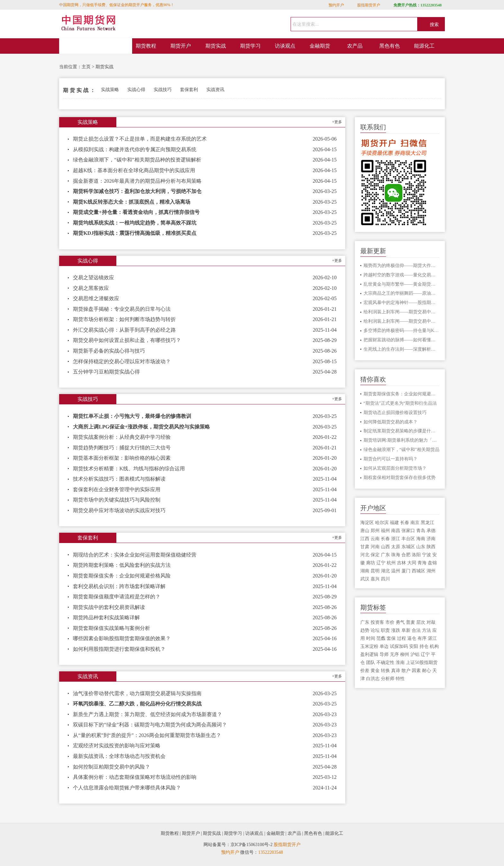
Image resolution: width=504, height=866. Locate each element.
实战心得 (136, 90)
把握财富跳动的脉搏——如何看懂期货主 (402, 340)
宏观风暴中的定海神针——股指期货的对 (402, 303)
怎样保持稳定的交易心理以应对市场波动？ (122, 361)
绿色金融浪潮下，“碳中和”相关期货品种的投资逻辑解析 (137, 160)
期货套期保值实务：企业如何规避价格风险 (122, 576)
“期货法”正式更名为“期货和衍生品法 (400, 403)
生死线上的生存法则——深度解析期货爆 (402, 349)
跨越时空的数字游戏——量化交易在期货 (402, 275)
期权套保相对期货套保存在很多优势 (400, 478)
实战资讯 (215, 90)
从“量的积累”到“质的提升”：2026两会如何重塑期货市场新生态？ (147, 735)
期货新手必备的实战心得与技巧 (109, 351)
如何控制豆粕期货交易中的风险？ (112, 767)
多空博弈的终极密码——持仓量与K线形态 (402, 331)
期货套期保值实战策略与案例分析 (112, 628)
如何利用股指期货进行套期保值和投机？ (119, 649)
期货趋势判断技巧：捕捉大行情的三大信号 (122, 448)
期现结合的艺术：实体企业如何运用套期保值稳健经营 (135, 555)
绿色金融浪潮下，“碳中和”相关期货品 (401, 450)
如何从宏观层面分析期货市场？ (395, 468)
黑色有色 (390, 46)
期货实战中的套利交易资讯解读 (109, 607)
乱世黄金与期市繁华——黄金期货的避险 (402, 284)
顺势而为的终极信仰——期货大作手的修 (402, 266)
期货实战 (216, 46)
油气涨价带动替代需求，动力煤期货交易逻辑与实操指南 (137, 693)
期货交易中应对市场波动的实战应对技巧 (119, 510)
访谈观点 (285, 46)
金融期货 (320, 46)
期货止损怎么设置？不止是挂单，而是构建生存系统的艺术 (140, 139)
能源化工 (424, 46)
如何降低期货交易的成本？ (391, 422)
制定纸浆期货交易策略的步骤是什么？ (402, 431)
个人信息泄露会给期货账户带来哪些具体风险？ (127, 788)
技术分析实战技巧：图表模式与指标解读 (119, 479)
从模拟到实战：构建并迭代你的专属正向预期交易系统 (135, 149)
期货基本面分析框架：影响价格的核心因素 (122, 458)
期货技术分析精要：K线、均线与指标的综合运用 (129, 469)
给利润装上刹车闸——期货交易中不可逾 (402, 312)
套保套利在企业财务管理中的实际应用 (117, 489)
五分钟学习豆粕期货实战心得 (106, 372)
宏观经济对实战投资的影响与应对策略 (117, 746)
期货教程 (146, 46)
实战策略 (110, 90)
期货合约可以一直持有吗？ (391, 459)
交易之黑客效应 (91, 288)
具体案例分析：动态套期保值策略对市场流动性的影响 (135, 777)
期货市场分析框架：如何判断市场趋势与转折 (124, 319)
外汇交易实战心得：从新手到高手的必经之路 (124, 330)
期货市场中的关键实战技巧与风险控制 (117, 500)
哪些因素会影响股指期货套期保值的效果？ (122, 638)
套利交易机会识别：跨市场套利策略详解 (119, 586)
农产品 (355, 46)
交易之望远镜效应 (94, 277)
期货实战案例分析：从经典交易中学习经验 (122, 437)
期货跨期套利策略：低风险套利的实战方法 (122, 565)
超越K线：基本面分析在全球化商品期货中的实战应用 (134, 170)
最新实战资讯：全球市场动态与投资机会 (119, 756)
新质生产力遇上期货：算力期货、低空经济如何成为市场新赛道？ (148, 714)
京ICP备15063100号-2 (252, 845)
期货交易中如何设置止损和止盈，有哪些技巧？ (127, 340)
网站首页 (96, 46)
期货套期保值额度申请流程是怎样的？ (117, 597)
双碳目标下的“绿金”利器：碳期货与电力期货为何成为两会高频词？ (150, 725)
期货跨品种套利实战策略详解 (106, 617)
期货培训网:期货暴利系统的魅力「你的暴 (402, 440)
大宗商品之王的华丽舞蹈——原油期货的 (402, 293)
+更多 (337, 122)
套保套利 (189, 90)
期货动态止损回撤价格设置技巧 (395, 413)
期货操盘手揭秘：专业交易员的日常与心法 (122, 309)
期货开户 (181, 46)
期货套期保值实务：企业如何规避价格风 (402, 394)
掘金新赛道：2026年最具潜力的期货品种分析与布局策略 (137, 181)
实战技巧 (163, 90)
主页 (86, 67)
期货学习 (250, 46)
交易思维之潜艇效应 (96, 298)
